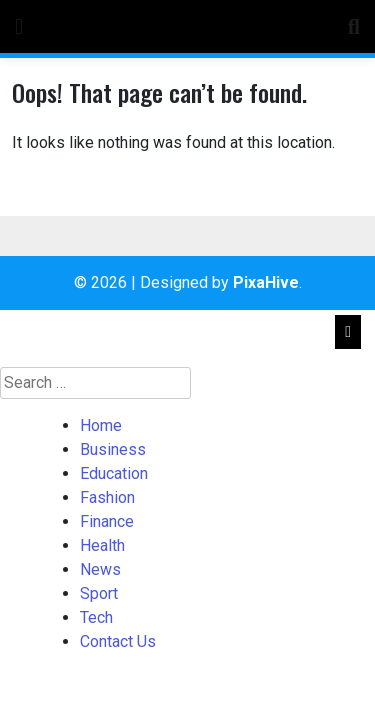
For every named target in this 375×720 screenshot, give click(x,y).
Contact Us (118, 641)
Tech (96, 617)
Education (114, 473)
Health (102, 545)
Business (113, 449)
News (100, 569)
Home (101, 425)
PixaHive (266, 282)
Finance (107, 521)
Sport (99, 593)
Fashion (107, 497)
